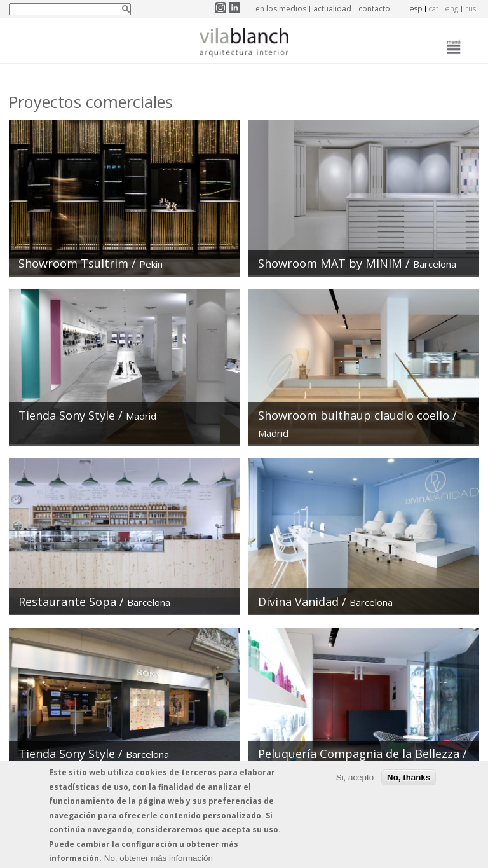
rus (471, 9)
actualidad (332, 9)
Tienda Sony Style (67, 415)
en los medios (281, 9)
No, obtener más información (159, 861)
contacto (374, 9)
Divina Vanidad (298, 602)
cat (434, 9)
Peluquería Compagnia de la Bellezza (359, 754)
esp (416, 9)
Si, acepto (355, 781)
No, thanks (409, 781)
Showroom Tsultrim (75, 263)
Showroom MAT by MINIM (330, 263)
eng (452, 9)
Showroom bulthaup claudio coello (354, 415)
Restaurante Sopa (67, 602)
